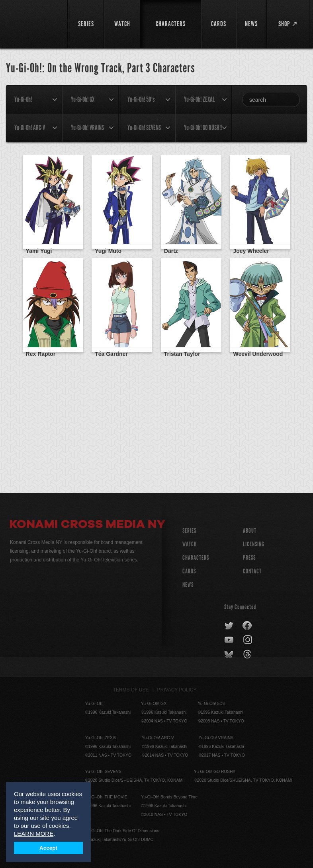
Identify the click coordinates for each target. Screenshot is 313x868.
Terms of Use (131, 690)
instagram (248, 640)
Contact (252, 571)
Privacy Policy (177, 690)
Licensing (254, 544)
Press (249, 558)
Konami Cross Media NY (88, 525)
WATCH (190, 544)
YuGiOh (34, 24)
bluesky (230, 654)
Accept (48, 848)
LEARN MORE (34, 834)
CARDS (189, 571)
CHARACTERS (196, 558)
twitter (229, 626)
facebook (247, 626)
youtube (230, 640)
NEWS (188, 585)
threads (248, 654)
